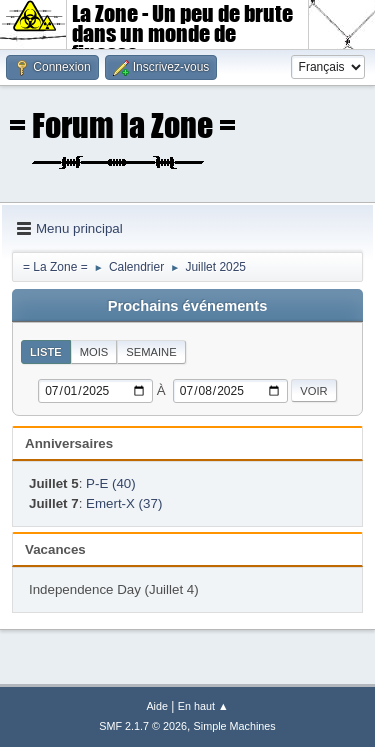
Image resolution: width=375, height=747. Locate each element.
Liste (46, 352)
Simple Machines (235, 726)
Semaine (151, 352)
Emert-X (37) (124, 503)
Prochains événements (188, 306)
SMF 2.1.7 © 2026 (143, 726)
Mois (94, 352)
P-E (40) (111, 483)
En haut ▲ (203, 706)
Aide (157, 706)
